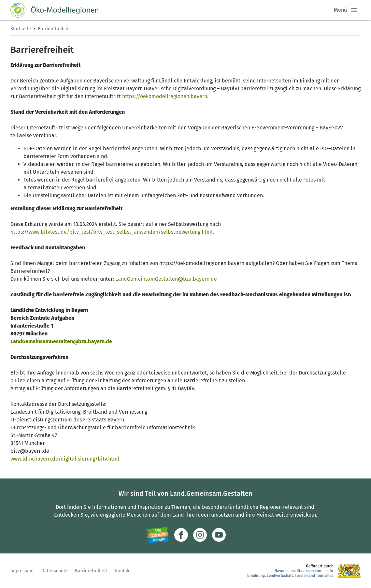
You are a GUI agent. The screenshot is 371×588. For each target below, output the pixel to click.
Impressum (22, 571)
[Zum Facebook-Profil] (181, 535)
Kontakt (123, 571)
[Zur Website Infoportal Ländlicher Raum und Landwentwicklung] (157, 535)
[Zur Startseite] (54, 10)
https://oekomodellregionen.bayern (165, 96)
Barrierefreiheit (54, 29)
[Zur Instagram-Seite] (200, 535)
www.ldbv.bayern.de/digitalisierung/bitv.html (65, 459)
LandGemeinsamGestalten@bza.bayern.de (166, 279)
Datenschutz (54, 571)
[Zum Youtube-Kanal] (219, 535)
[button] (354, 10)
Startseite (21, 29)
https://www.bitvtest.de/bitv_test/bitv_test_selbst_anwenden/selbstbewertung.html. (112, 232)
